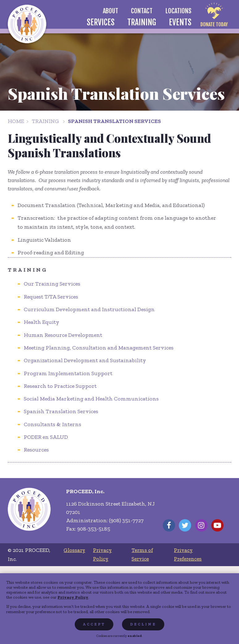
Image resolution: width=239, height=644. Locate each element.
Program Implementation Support (68, 373)
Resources (36, 450)
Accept (94, 624)
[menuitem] (110, 11)
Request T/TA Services (51, 297)
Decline (143, 624)
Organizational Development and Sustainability (85, 360)
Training (45, 121)
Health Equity (42, 322)
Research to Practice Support (60, 386)
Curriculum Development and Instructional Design (89, 309)
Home (16, 121)
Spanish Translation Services (114, 121)
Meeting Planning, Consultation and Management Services (99, 348)
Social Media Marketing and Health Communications (91, 399)
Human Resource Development (63, 335)
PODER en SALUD (46, 437)
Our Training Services (52, 284)
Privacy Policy (73, 597)
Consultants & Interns (52, 424)
